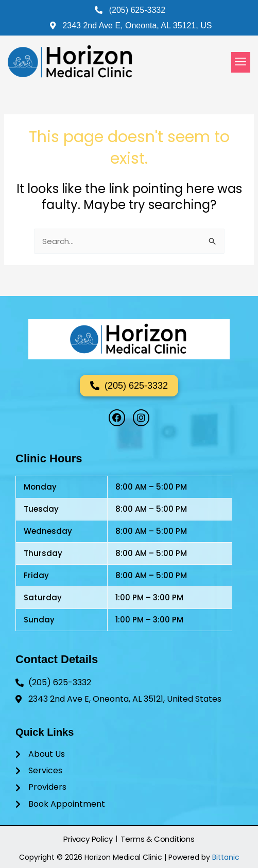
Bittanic (226, 857)
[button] (241, 62)
